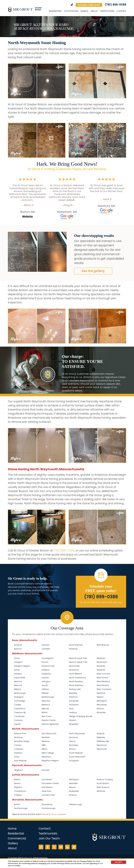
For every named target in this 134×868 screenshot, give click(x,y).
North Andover (76, 645)
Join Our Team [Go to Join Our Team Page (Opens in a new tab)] (49, 838)
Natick (45, 712)
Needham (46, 757)
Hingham (18, 770)
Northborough (21, 808)
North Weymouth (77, 733)
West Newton (103, 685)
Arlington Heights (22, 666)
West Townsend (104, 689)
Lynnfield (46, 649)
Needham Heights (50, 761)
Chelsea (18, 795)
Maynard (46, 701)
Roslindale (74, 791)
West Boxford (103, 645)
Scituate (45, 770)
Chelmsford (20, 709)
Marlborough (48, 697)
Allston (17, 779)
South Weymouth (77, 757)
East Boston (47, 787)
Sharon (72, 749)
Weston (100, 697)
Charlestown (20, 791)
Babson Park (20, 733)
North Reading (76, 681)
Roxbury (73, 795)
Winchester (102, 705)
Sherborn (73, 697)
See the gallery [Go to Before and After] (93, 271)
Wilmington (102, 701)
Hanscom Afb (48, 666)
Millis (44, 745)
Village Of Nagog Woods (81, 716)
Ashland (18, 674)
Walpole (100, 733)
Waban (73, 720)
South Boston (103, 783)
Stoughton (74, 761)
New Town (46, 716)
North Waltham (76, 685)
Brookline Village (22, 741)
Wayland (101, 670)
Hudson (45, 678)
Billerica (18, 689)
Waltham (101, 658)
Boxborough (20, 693)
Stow (71, 709)
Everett (17, 724)
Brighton (18, 787)
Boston (17, 783)
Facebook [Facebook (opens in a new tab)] (48, 847)
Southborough (48, 808)
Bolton (17, 804)
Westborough (76, 804)
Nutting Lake (75, 689)
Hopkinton (46, 674)
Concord (18, 720)
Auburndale (20, 678)
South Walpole (76, 753)
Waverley (101, 666)
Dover (17, 757)
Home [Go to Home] (12, 829)
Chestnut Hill (20, 712)
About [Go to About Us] (94, 11)
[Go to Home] (27, 9)
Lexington (46, 681)
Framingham (48, 658)
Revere (72, 787)
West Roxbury (103, 787)
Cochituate (19, 716)
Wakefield (74, 724)
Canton (18, 745)
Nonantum (74, 670)
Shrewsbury (47, 804)
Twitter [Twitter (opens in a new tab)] (54, 847)
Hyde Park (46, 791)
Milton (44, 749)
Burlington (19, 697)
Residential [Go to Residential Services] (55, 11)
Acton (17, 658)
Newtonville (74, 666)
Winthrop (101, 791)
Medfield (46, 737)
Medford (46, 705)
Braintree (18, 737)
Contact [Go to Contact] (121, 11)
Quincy (72, 741)
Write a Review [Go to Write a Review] (72, 5)
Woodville (101, 712)
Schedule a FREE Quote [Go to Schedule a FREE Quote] (89, 5)
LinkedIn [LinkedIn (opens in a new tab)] (67, 847)
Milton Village (48, 753)
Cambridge (20, 701)
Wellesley (101, 737)
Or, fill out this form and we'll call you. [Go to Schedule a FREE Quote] (101, 602)
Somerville (74, 701)
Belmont (18, 685)
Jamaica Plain (48, 795)
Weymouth (102, 749)
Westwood (102, 745)
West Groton (102, 678)
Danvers (46, 645)
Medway (46, 741)
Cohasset (19, 749)
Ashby (17, 670)
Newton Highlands (50, 724)
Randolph (74, 745)
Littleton (45, 689)
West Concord (103, 674)
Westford (101, 693)
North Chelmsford (77, 678)
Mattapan (74, 779)
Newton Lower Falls (78, 658)
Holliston (46, 670)
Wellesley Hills (103, 741)
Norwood (73, 737)
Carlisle (18, 705)
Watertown (102, 662)
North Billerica (75, 674)
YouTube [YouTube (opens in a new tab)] (61, 847)
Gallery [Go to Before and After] (84, 11)
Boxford (18, 649)
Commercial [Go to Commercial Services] (71, 11)
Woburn (100, 709)
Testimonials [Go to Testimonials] (107, 11)
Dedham (18, 753)
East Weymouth (49, 733)
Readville (73, 783)
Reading (73, 693)
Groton (45, 662)
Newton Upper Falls (78, 662)
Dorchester (47, 779)
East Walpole (20, 761)
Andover (18, 645)
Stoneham (74, 705)
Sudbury (73, 712)
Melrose (45, 709)
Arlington (18, 662)
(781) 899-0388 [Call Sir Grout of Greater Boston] (115, 5)
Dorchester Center (50, 783)
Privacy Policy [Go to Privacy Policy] (86, 861)
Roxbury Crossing (105, 779)
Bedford (18, 681)
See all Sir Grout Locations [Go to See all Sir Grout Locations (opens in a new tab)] (54, 814)
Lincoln (45, 685)
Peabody (73, 649)
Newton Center (49, 720)
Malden (45, 693)
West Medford (103, 681)
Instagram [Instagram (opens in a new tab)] (41, 847)
